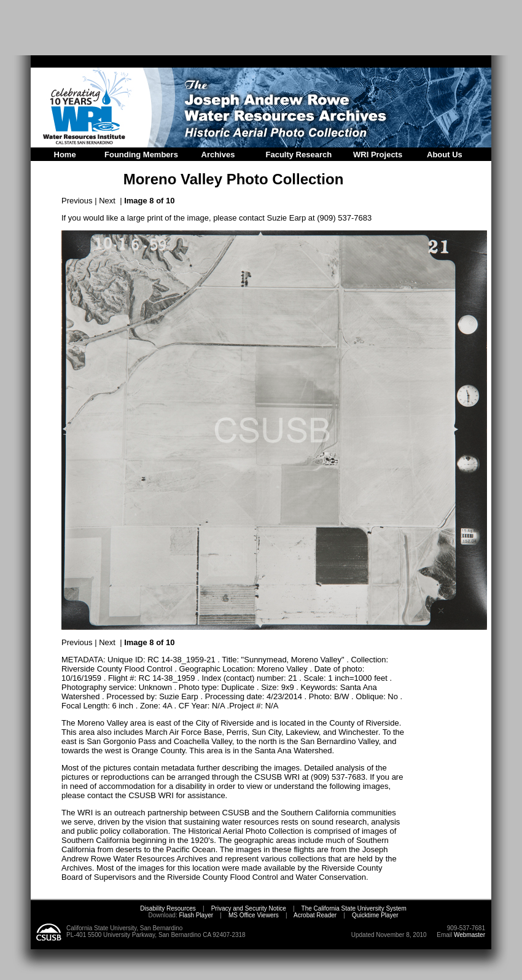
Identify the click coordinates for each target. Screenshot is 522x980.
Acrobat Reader (315, 915)
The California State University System (354, 908)
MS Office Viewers (254, 915)
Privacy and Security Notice (249, 908)
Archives (218, 155)
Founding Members (141, 155)
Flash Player (195, 915)
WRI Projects (378, 155)
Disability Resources (168, 908)
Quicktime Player (375, 915)
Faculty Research (299, 155)
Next (107, 201)
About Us (445, 155)
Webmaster (469, 935)
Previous (77, 201)
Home (65, 155)
